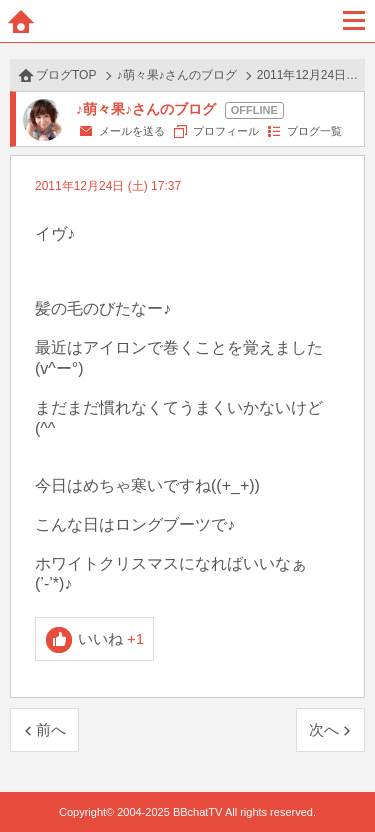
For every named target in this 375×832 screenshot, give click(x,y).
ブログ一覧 (314, 131)
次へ (324, 729)
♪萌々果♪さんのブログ (177, 75)
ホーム (21, 21)
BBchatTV (188, 21)
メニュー (354, 21)
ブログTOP (66, 75)
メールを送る (132, 131)
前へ (51, 729)
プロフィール (226, 131)
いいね (111, 638)
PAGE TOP (339, 778)
